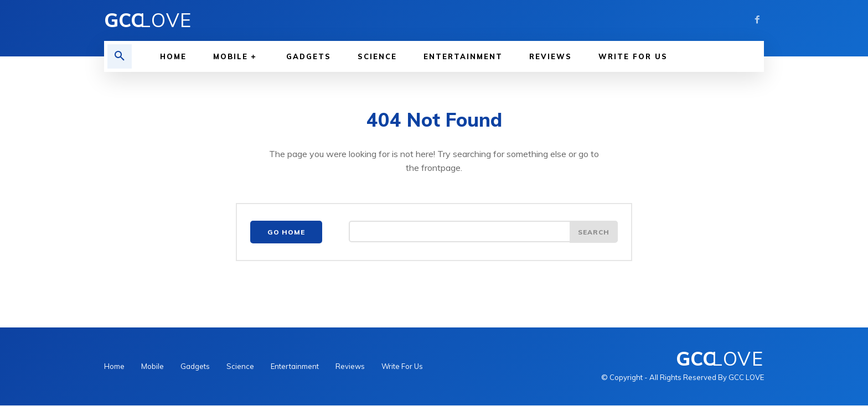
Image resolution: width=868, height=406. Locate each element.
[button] (120, 56)
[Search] (593, 233)
